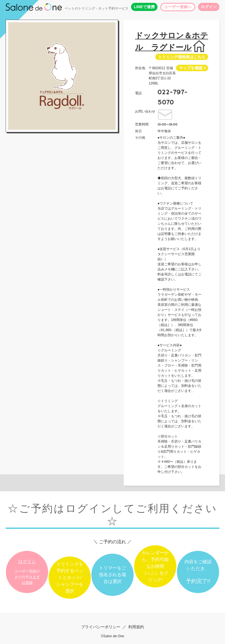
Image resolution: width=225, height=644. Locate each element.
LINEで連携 (144, 7)
